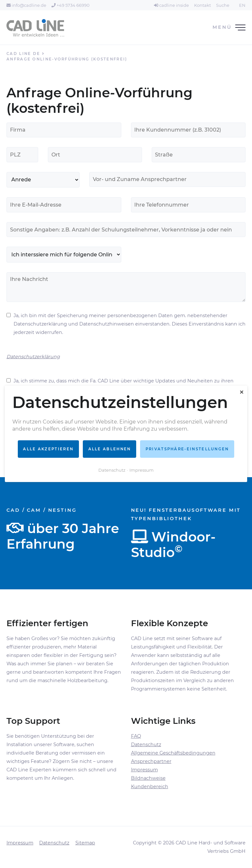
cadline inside (171, 5)
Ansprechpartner (151, 761)
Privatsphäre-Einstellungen (187, 449)
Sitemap (85, 843)
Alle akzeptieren (48, 449)
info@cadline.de (26, 5)
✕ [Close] (241, 392)
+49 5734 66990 (71, 5)
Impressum (144, 770)
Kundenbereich (150, 787)
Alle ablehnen (110, 449)
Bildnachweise (148, 778)
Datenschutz (146, 745)
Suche (223, 5)
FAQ (136, 736)
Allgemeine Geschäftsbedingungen (173, 753)
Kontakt (203, 5)
